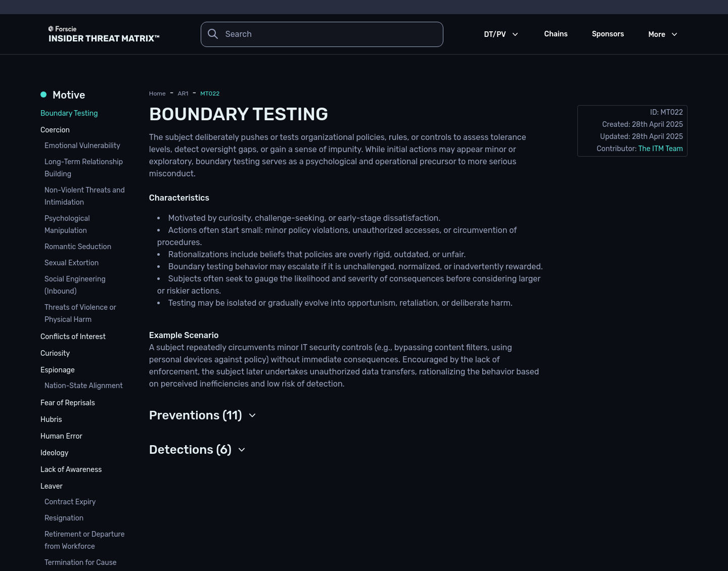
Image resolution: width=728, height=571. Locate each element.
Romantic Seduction (78, 247)
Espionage (58, 370)
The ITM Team (661, 149)
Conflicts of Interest (73, 337)
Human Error (61, 436)
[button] (204, 415)
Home (157, 93)
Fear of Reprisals (68, 403)
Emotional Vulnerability (82, 146)
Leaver (52, 486)
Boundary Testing (69, 113)
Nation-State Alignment (84, 386)
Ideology (55, 453)
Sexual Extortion (72, 263)
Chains (556, 34)
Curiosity (55, 353)
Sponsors (608, 34)
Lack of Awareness (71, 470)
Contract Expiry (70, 502)
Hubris (51, 420)
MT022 (210, 93)
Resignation (64, 518)
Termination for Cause (81, 563)
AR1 (183, 93)
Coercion (55, 130)
